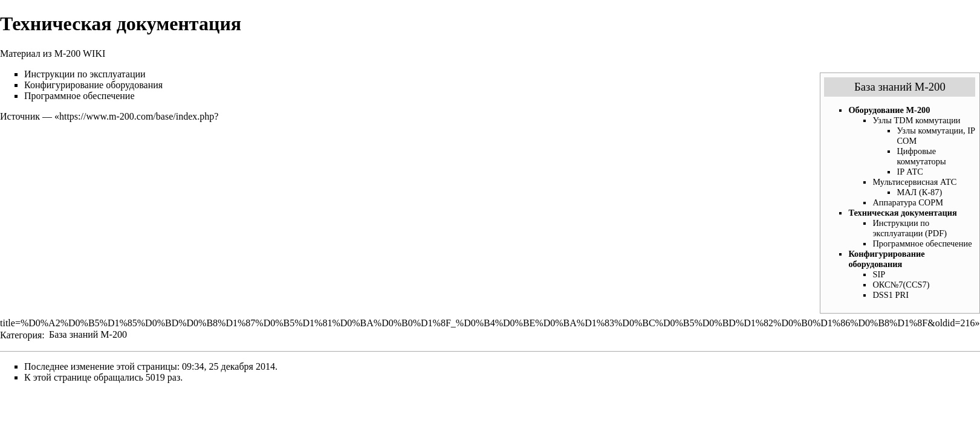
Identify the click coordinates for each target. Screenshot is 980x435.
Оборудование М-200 (889, 110)
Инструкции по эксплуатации (85, 74)
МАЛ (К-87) (919, 192)
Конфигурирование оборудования (886, 259)
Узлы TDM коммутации (916, 120)
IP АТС (910, 172)
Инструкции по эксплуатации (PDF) (910, 228)
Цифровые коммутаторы (921, 156)
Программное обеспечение (922, 243)
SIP (879, 274)
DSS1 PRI (891, 295)
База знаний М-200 (900, 87)
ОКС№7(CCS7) (901, 285)
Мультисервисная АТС (914, 182)
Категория (21, 334)
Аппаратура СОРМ (908, 202)
